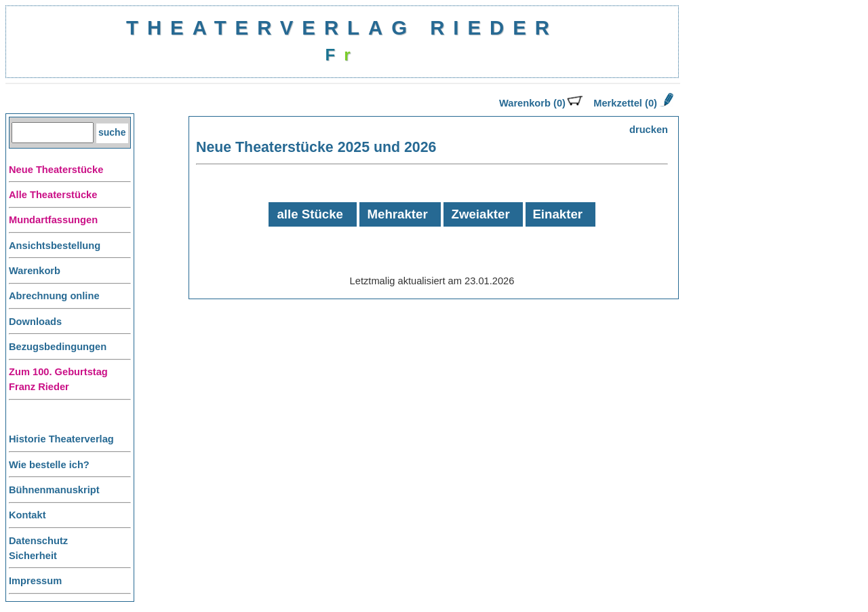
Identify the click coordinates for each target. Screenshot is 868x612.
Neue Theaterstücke (56, 170)
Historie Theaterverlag (61, 439)
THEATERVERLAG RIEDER (342, 27)
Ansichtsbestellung (55, 246)
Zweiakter (481, 214)
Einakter (557, 214)
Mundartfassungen (53, 220)
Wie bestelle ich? (49, 465)
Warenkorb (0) (541, 103)
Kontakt (27, 515)
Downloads (35, 322)
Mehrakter (398, 214)
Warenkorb (35, 271)
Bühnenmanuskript (54, 490)
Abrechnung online (54, 296)
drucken (649, 130)
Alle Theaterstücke (53, 195)
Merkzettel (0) (632, 103)
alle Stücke (310, 214)
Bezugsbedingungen (58, 347)
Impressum (35, 581)
